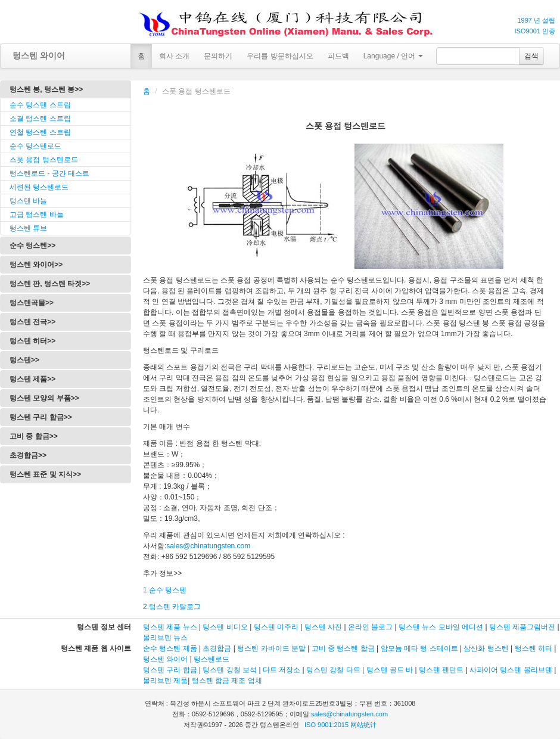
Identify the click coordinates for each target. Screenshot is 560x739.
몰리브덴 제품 (165, 681)
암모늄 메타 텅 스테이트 (419, 648)
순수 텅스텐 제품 (170, 648)
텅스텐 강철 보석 (230, 670)
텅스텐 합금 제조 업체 (227, 681)
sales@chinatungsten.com (208, 546)
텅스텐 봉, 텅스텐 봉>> (46, 89)
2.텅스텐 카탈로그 (172, 607)
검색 (531, 56)
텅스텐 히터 (533, 648)
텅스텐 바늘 (28, 201)
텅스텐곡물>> (32, 303)
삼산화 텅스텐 (486, 648)
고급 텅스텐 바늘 (37, 215)
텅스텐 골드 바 (390, 670)
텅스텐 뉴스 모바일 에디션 (441, 627)
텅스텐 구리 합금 (170, 670)
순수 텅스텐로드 (35, 146)
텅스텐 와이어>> (36, 265)
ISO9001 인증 (535, 31)
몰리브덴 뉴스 (165, 638)
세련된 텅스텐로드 (39, 187)
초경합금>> (28, 455)
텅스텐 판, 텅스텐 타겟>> (50, 284)
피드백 (338, 56)
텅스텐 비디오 (225, 627)
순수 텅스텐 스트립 (40, 105)
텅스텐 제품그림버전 (522, 627)
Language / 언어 (393, 56)
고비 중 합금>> (34, 436)
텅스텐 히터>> (32, 341)
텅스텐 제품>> (32, 379)
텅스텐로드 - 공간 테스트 (49, 173)
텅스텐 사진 (323, 627)
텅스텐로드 (211, 659)
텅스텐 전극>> (32, 322)
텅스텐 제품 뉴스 (171, 627)
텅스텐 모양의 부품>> (44, 398)
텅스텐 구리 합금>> (41, 417)
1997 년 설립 (536, 20)
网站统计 (363, 725)
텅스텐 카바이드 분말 (271, 648)
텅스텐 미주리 (276, 627)
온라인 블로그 (370, 627)
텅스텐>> (24, 360)
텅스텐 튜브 (28, 228)
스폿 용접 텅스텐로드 (44, 160)
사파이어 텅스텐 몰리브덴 (511, 670)
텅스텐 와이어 (39, 55)
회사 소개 (174, 56)
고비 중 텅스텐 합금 (343, 648)
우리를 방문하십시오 (280, 56)
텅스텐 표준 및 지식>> (45, 474)
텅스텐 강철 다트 (333, 670)
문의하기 (218, 56)
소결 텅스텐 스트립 (40, 119)
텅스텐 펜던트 (441, 670)
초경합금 (217, 648)
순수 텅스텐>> (32, 246)
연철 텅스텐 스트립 (40, 132)
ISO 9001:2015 (326, 725)
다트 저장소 (281, 670)
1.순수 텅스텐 (165, 590)
